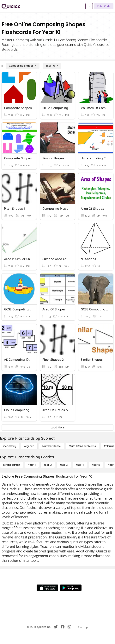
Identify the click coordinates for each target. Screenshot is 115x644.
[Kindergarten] (12, 465)
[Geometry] (10, 446)
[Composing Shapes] (23, 66)
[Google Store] (71, 588)
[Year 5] (96, 465)
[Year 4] (80, 465)
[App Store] (47, 588)
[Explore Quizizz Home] (11, 6)
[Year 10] (52, 66)
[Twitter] (56, 627)
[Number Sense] (52, 446)
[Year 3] (64, 465)
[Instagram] (69, 627)
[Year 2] (48, 465)
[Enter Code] (104, 6)
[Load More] (57, 427)
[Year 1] (32, 465)
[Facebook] (63, 627)
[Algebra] (29, 446)
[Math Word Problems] (82, 446)
